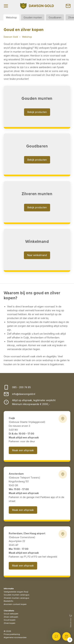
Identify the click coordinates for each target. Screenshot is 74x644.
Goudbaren (55, 17)
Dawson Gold (11, 37)
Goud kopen (10, 620)
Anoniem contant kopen (15, 604)
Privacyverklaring (12, 634)
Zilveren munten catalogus (16, 598)
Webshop (11, 17)
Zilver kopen (10, 623)
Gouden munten (33, 17)
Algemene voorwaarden (15, 637)
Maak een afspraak (23, 450)
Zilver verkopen (11, 617)
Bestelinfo (8, 601)
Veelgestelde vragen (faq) (16, 592)
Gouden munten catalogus (16, 595)
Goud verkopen (11, 614)
